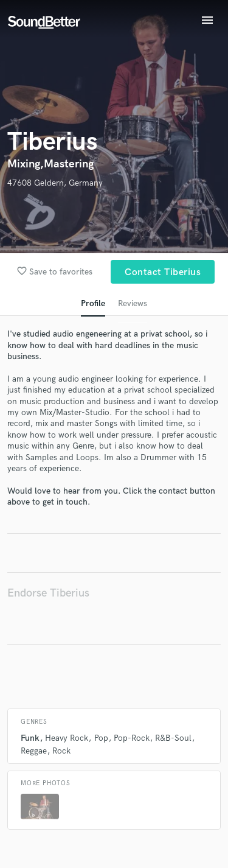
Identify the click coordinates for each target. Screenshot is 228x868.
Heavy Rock (67, 738)
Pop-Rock (132, 738)
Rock (61, 751)
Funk (30, 738)
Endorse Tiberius (48, 593)
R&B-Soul (173, 738)
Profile (93, 303)
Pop (101, 738)
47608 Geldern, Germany (55, 183)
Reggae (34, 751)
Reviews (133, 303)
